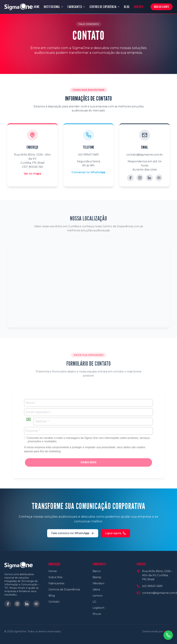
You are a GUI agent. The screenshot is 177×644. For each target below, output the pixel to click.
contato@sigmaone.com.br (145, 155)
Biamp (97, 577)
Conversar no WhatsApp (88, 172)
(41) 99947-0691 (88, 155)
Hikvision (98, 583)
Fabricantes (56, 583)
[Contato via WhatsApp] (168, 635)
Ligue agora (115, 533)
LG (94, 602)
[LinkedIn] (149, 178)
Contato (54, 602)
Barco (97, 571)
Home (53, 571)
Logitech (99, 608)
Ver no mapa (32, 174)
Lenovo (98, 596)
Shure (97, 614)
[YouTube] (159, 178)
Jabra (96, 589)
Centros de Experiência (64, 589)
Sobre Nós (55, 577)
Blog (52, 596)
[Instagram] (140, 178)
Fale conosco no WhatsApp (73, 533)
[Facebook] (130, 178)
